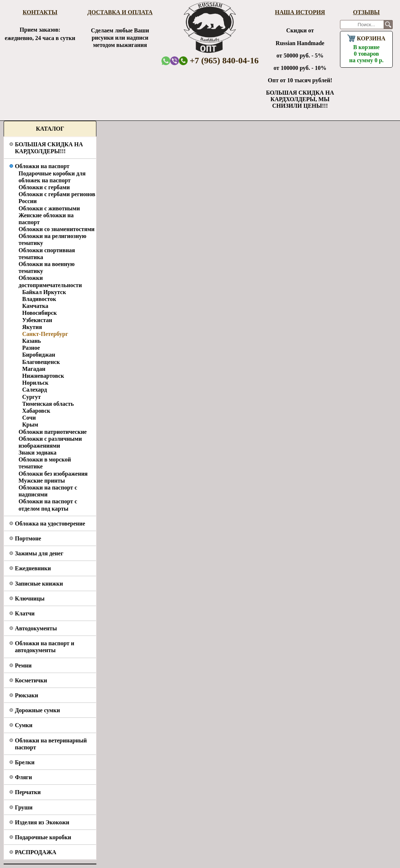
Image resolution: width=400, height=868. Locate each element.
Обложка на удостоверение (50, 524)
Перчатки (28, 792)
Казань (32, 341)
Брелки (25, 762)
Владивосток (39, 299)
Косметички (31, 680)
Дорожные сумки (37, 710)
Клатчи (25, 613)
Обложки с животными (49, 208)
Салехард (35, 390)
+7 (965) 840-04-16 (219, 60)
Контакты (40, 12)
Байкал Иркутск (44, 292)
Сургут (31, 397)
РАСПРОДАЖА (36, 852)
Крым (30, 425)
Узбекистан (37, 320)
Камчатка (35, 306)
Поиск (388, 25)
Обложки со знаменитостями (57, 229)
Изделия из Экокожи (42, 822)
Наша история (300, 12)
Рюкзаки (27, 695)
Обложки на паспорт (42, 166)
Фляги (23, 777)
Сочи (29, 418)
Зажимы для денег (39, 553)
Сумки (24, 725)
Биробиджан (39, 355)
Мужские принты (42, 481)
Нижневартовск (43, 376)
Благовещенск (41, 362)
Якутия (32, 327)
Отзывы (367, 12)
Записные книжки (39, 584)
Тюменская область (48, 404)
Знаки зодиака (37, 453)
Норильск (35, 383)
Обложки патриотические (53, 432)
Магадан (34, 369)
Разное (31, 348)
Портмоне (28, 538)
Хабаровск (36, 411)
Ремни (23, 665)
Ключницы (30, 599)
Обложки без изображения (53, 474)
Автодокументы (36, 628)
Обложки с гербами (44, 187)
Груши (24, 807)
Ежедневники (33, 568)
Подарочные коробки (43, 837)
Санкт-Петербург (45, 334)
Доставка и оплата (120, 12)
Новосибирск (39, 313)
